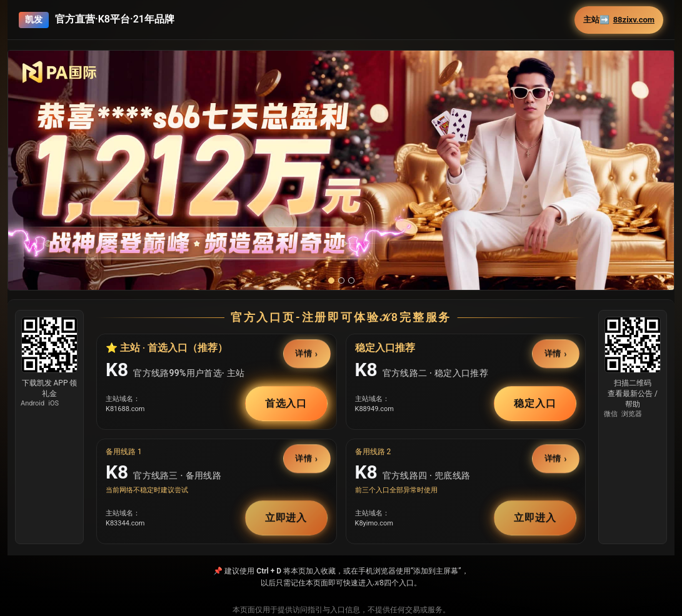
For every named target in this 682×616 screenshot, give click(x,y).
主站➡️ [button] (619, 20)
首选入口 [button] (286, 403)
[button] (341, 176)
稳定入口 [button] (535, 403)
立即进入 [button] (286, 518)
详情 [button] (304, 353)
